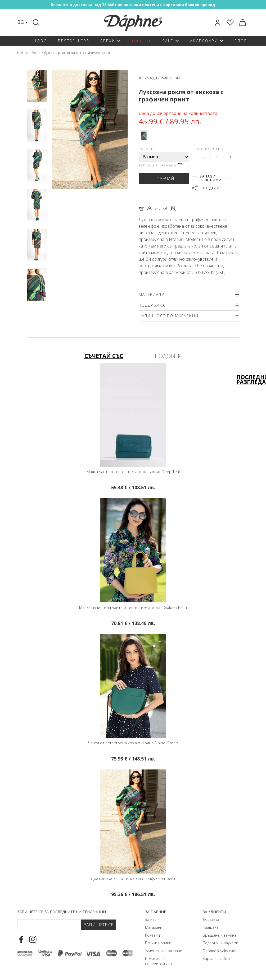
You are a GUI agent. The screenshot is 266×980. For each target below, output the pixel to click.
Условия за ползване (164, 951)
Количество (210, 149)
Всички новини (158, 943)
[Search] (37, 22)
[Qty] (217, 157)
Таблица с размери (160, 165)
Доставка (211, 919)
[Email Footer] (49, 925)
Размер (146, 149)
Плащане (211, 927)
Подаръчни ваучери (220, 943)
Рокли (36, 53)
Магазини (154, 927)
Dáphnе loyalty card (220, 951)
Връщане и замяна (220, 935)
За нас (151, 919)
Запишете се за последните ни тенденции (62, 912)
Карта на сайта (216, 958)
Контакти (153, 935)
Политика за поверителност (159, 961)
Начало (23, 53)
